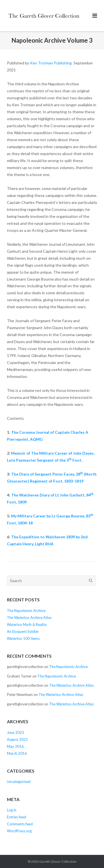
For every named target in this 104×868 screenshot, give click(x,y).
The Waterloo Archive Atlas (29, 618)
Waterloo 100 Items (23, 638)
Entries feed (17, 817)
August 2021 (17, 739)
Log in (12, 810)
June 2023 (16, 732)
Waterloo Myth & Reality (27, 625)
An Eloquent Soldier (23, 631)
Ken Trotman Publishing (51, 63)
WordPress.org (19, 831)
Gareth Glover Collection (58, 861)
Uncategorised (19, 782)
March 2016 (17, 753)
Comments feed (20, 824)
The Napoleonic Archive (26, 611)
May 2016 (15, 746)
